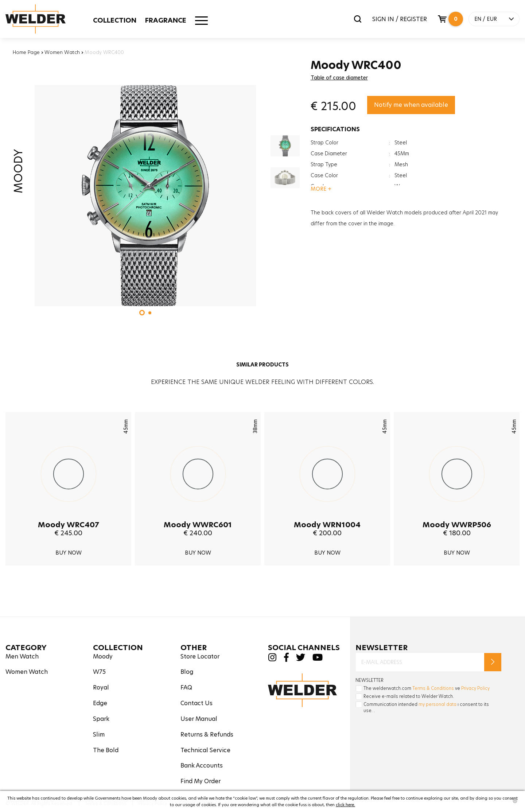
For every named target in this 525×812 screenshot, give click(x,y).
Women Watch (62, 52)
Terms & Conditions (433, 688)
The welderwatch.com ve (427, 688)
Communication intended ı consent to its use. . (426, 707)
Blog (187, 672)
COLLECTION (115, 20)
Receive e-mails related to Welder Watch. (409, 696)
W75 (99, 672)
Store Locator (200, 656)
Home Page (26, 52)
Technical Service (205, 750)
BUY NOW (69, 553)
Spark (101, 719)
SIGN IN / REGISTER (400, 19)
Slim (99, 735)
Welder (43, 19)
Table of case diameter (339, 78)
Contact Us (197, 703)
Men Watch (22, 656)
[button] (142, 313)
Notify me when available (411, 105)
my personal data (437, 704)
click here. (345, 805)
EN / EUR (486, 19)
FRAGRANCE (166, 20)
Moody (103, 656)
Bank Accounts (202, 766)
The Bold (106, 750)
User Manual (199, 719)
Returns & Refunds (207, 735)
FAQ (186, 687)
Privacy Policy (475, 688)
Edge (100, 703)
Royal (101, 687)
